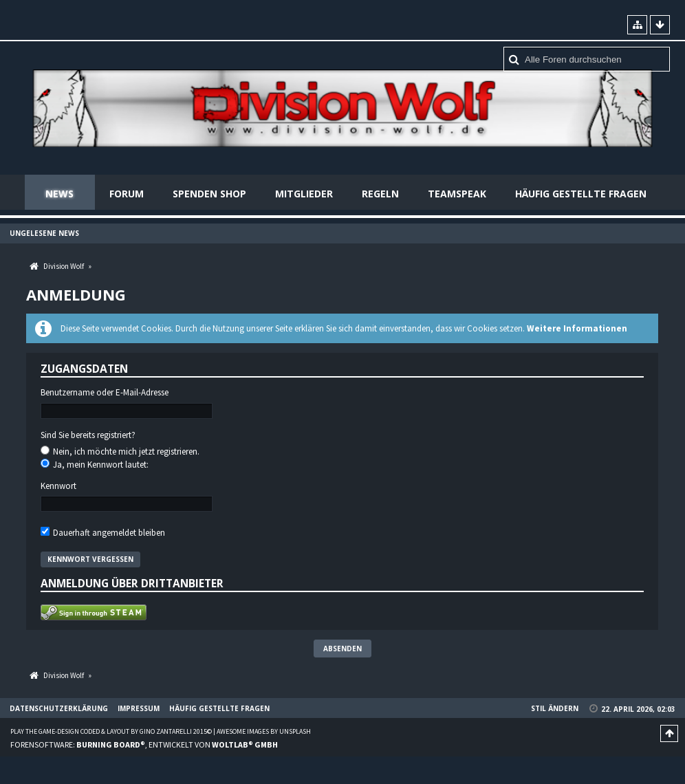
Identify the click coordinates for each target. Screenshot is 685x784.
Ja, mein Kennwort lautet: (95, 465)
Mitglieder (304, 194)
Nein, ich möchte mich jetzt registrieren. (120, 451)
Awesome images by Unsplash (264, 731)
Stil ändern (555, 708)
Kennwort (58, 486)
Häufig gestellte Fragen (581, 194)
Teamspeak (457, 194)
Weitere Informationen (577, 328)
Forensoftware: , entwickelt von (144, 744)
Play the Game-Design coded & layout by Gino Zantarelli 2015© (111, 731)
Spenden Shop (209, 194)
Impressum (139, 708)
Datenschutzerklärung (59, 708)
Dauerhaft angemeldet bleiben (103, 533)
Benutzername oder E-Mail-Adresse (105, 393)
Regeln (380, 194)
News (59, 194)
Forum (127, 194)
